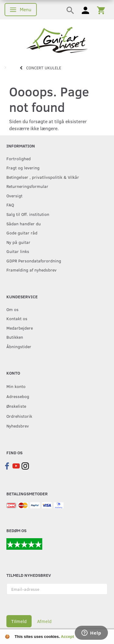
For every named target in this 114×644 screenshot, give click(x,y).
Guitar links (18, 251)
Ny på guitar (18, 242)
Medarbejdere (20, 328)
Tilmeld (19, 621)
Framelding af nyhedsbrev (31, 270)
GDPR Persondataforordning (34, 261)
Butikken (15, 337)
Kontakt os (17, 318)
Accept (67, 637)
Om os (12, 309)
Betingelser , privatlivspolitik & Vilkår (43, 177)
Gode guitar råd (22, 233)
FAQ (10, 205)
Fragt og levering (23, 168)
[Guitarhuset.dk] (57, 39)
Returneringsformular (27, 186)
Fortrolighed (19, 158)
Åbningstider (19, 346)
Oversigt (14, 196)
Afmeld (44, 621)
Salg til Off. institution (28, 214)
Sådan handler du (24, 223)
